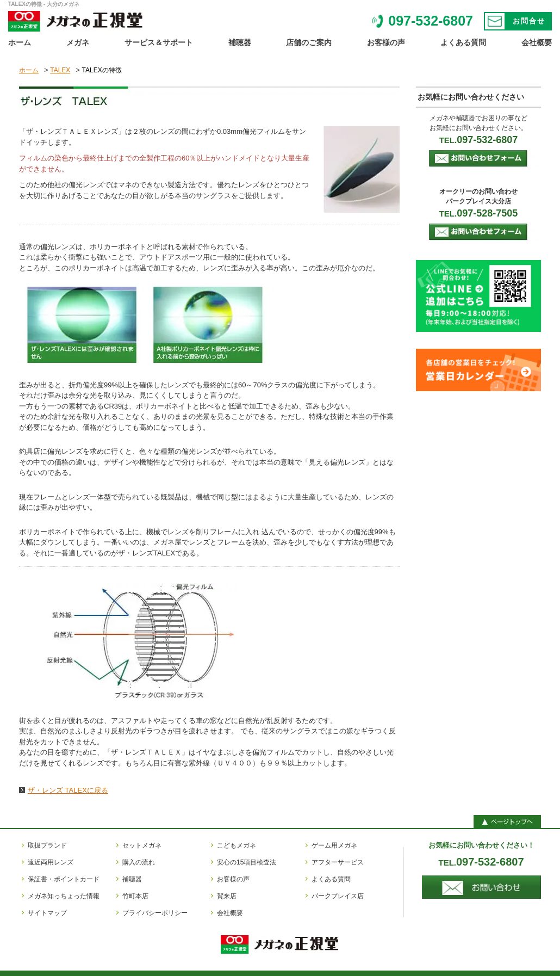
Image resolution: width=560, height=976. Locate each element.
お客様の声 (386, 42)
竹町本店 (135, 896)
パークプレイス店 (338, 896)
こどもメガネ (237, 845)
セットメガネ (142, 845)
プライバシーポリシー (155, 913)
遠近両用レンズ (51, 862)
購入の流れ (139, 862)
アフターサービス (338, 862)
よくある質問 (463, 42)
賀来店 (227, 896)
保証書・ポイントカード (64, 879)
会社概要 (537, 42)
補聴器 (240, 42)
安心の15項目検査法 (247, 862)
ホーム (20, 42)
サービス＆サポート (159, 42)
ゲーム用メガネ (334, 845)
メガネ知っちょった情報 (64, 896)
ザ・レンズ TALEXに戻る (68, 790)
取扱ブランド (47, 845)
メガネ (78, 42)
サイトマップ (47, 913)
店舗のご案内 (309, 42)
